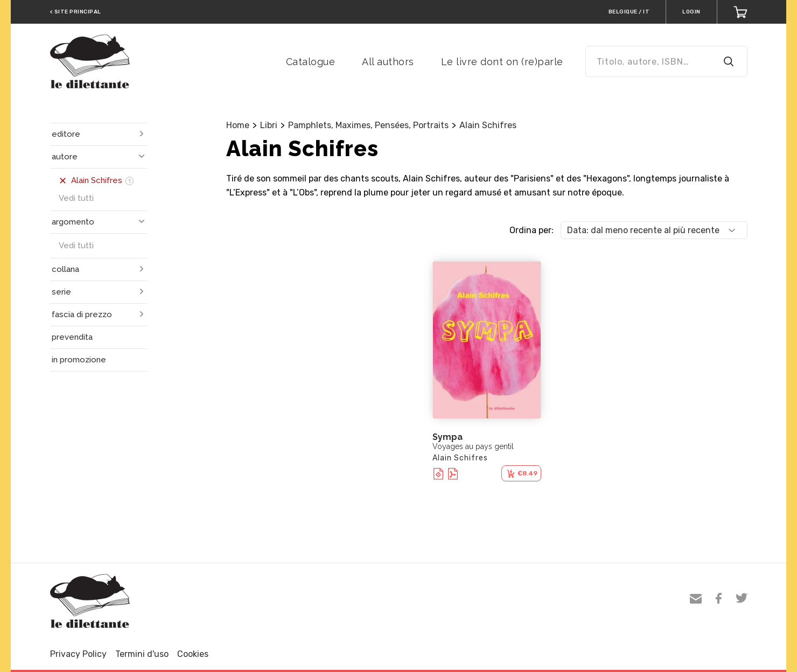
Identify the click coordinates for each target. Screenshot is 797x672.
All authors (388, 62)
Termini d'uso (142, 654)
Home (238, 125)
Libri (269, 125)
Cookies (193, 654)
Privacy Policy (78, 654)
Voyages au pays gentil (473, 446)
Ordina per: (532, 230)
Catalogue (311, 62)
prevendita (72, 337)
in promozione (79, 360)
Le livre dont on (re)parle (502, 62)
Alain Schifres (488, 125)
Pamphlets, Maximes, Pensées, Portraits (368, 125)
